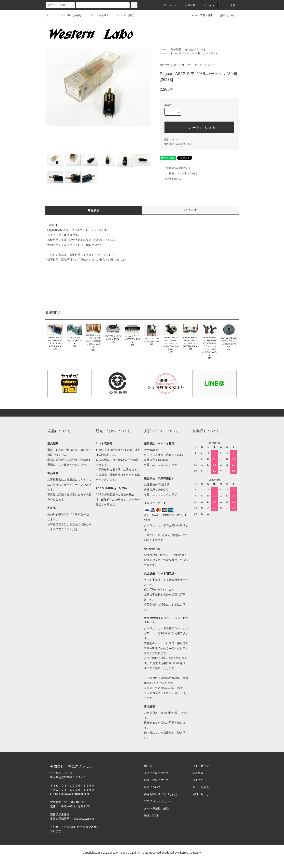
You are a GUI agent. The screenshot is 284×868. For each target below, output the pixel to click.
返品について (171, 140)
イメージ (190, 210)
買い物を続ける (170, 179)
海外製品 (176, 49)
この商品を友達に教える (175, 168)
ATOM (156, 816)
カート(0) (229, 5)
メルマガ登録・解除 (199, 15)
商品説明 (94, 210)
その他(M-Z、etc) (195, 49)
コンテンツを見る (123, 15)
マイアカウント (202, 766)
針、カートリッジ (208, 53)
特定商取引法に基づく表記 (178, 144)
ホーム (50, 15)
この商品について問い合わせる (179, 173)
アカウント (168, 5)
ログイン (207, 5)
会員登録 (188, 5)
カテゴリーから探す (69, 15)
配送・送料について (156, 780)
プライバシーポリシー (158, 801)
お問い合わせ (225, 15)
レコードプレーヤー (183, 53)
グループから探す (97, 15)
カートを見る (201, 787)
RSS (147, 816)
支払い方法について (156, 773)
